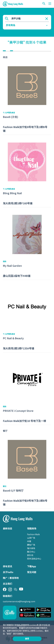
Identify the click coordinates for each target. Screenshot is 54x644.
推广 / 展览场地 (11, 578)
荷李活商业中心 (34, 559)
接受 (27, 639)
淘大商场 (31, 548)
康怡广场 (31, 545)
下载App (32, 566)
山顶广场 (31, 538)
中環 (29, 541)
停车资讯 (7, 566)
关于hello (8, 572)
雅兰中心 (31, 552)
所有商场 (11, 25)
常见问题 (32, 572)
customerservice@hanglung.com (19, 601)
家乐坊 (30, 555)
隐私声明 (21, 625)
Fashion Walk (33, 534)
